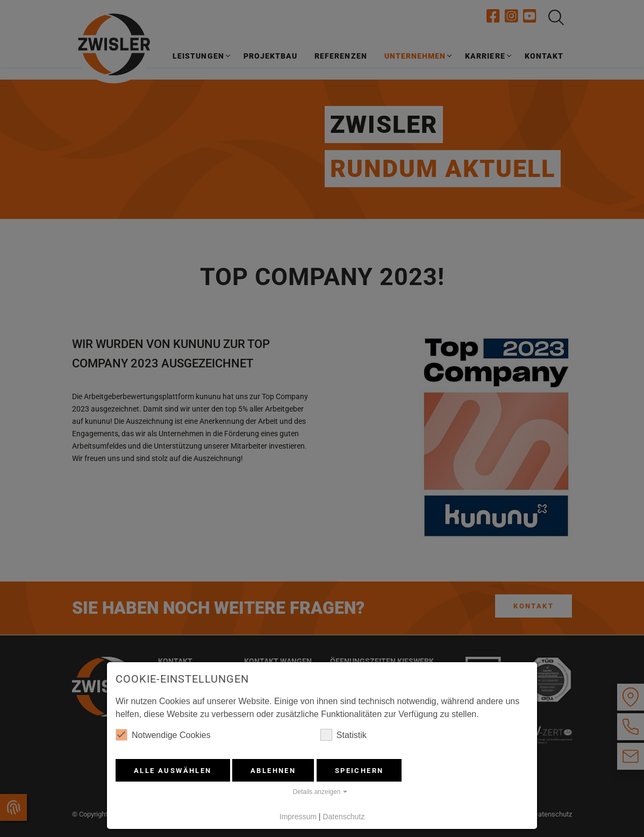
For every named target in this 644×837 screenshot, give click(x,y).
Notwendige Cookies (163, 735)
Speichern (359, 771)
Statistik (344, 735)
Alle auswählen (173, 771)
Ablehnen (273, 771)
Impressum (298, 817)
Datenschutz (344, 817)
